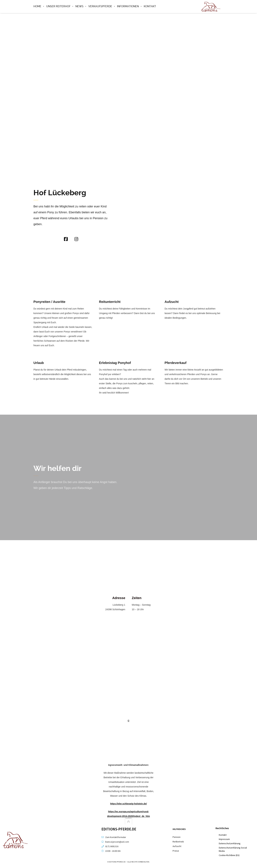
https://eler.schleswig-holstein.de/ (128, 804)
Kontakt (223, 835)
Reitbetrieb (178, 842)
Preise (176, 851)
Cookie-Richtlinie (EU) (229, 855)
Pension (177, 837)
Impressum (224, 839)
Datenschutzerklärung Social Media (233, 849)
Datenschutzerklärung (230, 843)
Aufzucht (177, 846)
